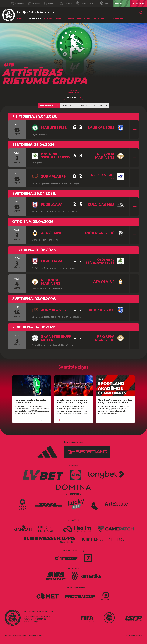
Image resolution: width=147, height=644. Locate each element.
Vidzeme (34, 3)
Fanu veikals (138, 3)
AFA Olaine (52, 233)
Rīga (105, 3)
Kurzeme (17, 3)
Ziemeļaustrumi (86, 3)
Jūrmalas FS (53, 177)
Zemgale (50, 3)
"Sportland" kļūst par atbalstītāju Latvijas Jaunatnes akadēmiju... (115, 401)
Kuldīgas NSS (101, 205)
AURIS (140, 635)
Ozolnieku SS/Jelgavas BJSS (55, 156)
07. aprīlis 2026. (32, 420)
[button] (73, 97)
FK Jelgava (52, 205)
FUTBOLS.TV (121, 3)
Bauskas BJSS (101, 128)
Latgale (66, 3)
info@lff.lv (36, 621)
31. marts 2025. (115, 420)
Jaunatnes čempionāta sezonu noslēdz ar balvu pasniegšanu (72, 401)
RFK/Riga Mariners (105, 156)
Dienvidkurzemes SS (100, 177)
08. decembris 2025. (73, 420)
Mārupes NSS (54, 128)
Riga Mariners (100, 233)
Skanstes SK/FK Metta (56, 338)
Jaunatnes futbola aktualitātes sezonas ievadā (30, 401)
